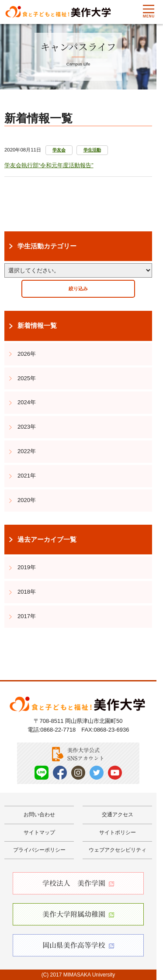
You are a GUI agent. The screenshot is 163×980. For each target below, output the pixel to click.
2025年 (27, 378)
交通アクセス (118, 815)
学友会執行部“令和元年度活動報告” (49, 165)
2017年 (27, 616)
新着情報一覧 (37, 326)
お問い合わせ (39, 815)
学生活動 (92, 150)
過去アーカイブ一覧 (47, 540)
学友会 (59, 150)
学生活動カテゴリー (47, 246)
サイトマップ (39, 832)
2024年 (27, 402)
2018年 (27, 592)
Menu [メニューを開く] (149, 11)
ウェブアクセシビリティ (118, 850)
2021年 (27, 476)
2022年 (27, 451)
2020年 (27, 500)
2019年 (27, 567)
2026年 (27, 354)
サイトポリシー (118, 832)
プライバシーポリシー (39, 850)
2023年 (27, 427)
